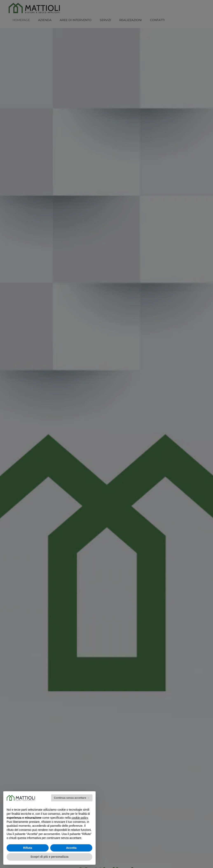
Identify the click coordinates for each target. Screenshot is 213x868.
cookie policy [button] (80, 818)
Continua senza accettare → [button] (72, 798)
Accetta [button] (71, 848)
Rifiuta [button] (28, 848)
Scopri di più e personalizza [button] (49, 857)
